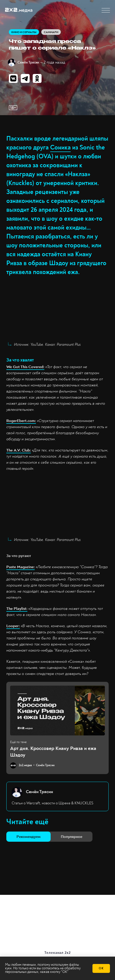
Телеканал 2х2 (58, 953)
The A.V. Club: (19, 450)
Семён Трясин (28, 62)
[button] (106, 10)
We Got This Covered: (25, 367)
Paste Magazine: (21, 567)
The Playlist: (17, 609)
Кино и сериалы (24, 32)
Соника (60, 148)
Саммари (51, 32)
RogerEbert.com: (21, 421)
